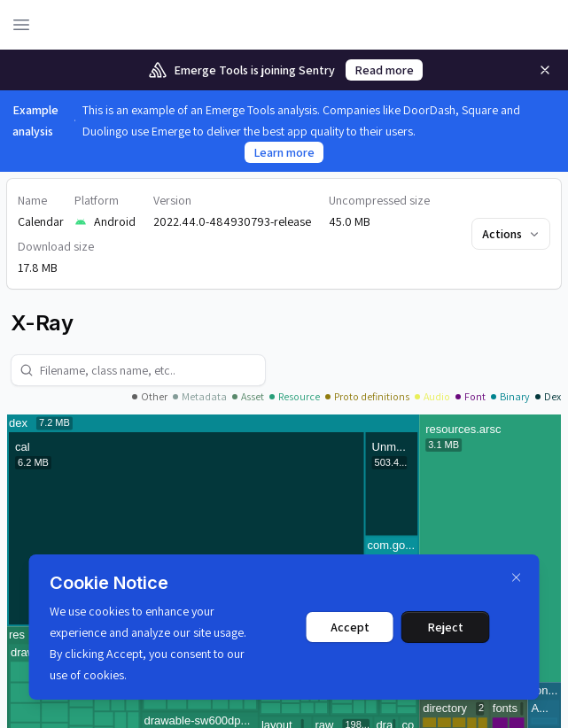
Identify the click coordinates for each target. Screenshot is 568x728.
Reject (445, 627)
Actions (512, 234)
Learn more (284, 152)
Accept (350, 627)
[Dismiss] (517, 577)
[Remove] (545, 70)
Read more (384, 70)
